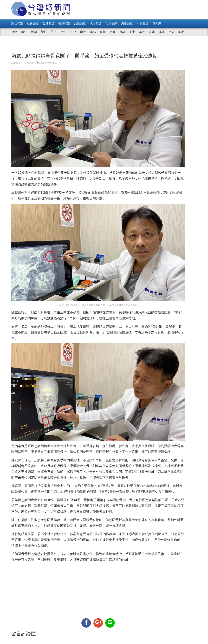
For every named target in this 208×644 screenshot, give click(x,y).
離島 (181, 32)
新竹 (44, 32)
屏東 (132, 32)
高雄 (122, 32)
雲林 (93, 32)
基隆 (142, 32)
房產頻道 (127, 23)
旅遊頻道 (80, 23)
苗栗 (54, 32)
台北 (14, 32)
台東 (171, 32)
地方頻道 (96, 23)
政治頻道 (17, 23)
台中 (63, 32)
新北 (24, 32)
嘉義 (103, 32)
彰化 (73, 32)
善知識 (157, 23)
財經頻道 (143, 23)
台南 (113, 32)
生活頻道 (49, 23)
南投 (83, 32)
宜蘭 (152, 32)
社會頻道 (33, 23)
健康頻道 (64, 23)
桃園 (34, 32)
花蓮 (162, 32)
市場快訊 (111, 23)
